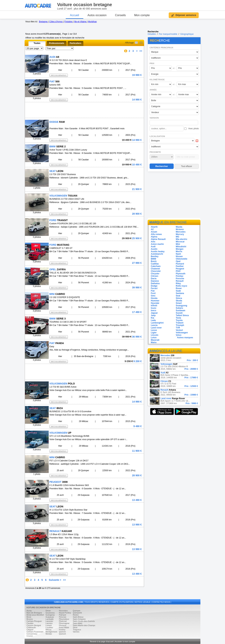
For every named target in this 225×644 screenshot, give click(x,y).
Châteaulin (31, 627)
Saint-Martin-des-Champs (84, 625)
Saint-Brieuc (78, 617)
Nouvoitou (63, 611)
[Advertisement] (174, 195)
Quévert (62, 634)
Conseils (120, 15)
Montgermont (51, 632)
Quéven (62, 632)
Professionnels (57, 43)
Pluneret (63, 625)
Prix (152, 63)
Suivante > (55, 580)
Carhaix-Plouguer (34, 621)
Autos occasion (97, 15)
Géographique (187, 34)
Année (153, 90)
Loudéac (49, 627)
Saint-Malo (77, 623)
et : (174, 68)
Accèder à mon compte (125, 642)
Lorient (49, 625)
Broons (30, 619)
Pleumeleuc (64, 619)
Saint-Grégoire (79, 619)
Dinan (48, 611)
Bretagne (43, 22)
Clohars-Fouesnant (35, 632)
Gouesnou (50, 613)
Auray (29, 611)
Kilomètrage (157, 80)
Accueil (75, 15)
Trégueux (77, 630)
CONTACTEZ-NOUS (161, 602)
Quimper (77, 611)
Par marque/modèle (168, 34)
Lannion (49, 623)
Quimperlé (77, 613)
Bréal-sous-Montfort (35, 615)
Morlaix (49, 634)
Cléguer (30, 630)
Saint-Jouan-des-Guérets (84, 621)
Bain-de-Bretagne (34, 613)
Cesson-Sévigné (34, 625)
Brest (29, 617)
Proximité (155, 152)
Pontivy (62, 630)
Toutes (37, 43)
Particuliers (75, 43)
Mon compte (142, 15)
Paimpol (62, 615)
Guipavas (50, 617)
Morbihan (92, 22)
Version (154, 118)
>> (141, 51)
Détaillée (152, 34)
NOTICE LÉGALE (142, 602)
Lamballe (49, 619)
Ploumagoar (64, 623)
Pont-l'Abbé (64, 627)
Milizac (49, 630)
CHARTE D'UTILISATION (122, 602)
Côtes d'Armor (56, 22)
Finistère (69, 22)
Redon (76, 615)
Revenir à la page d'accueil (102, 642)
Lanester (49, 621)
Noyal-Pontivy (65, 613)
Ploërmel (63, 621)
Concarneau (32, 634)
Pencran (63, 617)
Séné (75, 627)
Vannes (76, 632)
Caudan (30, 623)
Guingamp (50, 615)
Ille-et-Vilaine (81, 22)
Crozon (30, 636)
